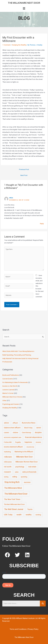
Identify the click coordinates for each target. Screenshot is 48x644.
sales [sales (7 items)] (17, 472)
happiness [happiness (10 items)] (28, 442)
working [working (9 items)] (38, 515)
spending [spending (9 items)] (24, 477)
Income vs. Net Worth (10, 386)
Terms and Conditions (18, 629)
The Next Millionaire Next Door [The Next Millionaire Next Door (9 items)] (14, 504)
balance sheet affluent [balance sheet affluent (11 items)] (12, 428)
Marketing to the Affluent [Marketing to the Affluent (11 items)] (24, 452)
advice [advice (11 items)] (6, 423)
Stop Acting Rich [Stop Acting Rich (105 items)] (12, 482)
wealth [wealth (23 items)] (19, 515)
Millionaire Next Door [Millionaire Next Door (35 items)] (24, 457)
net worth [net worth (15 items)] (8, 467)
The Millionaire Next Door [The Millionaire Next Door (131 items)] (16, 494)
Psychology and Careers (11, 404)
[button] (24, 8)
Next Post (24, 175)
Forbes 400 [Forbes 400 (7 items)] (8, 442)
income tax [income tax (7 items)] (30, 447)
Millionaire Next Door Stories (12, 397)
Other (4, 400)
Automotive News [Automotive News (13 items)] (29, 423)
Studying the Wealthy (19, 45)
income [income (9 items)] (38, 442)
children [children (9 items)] (15, 432)
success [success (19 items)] (27, 482)
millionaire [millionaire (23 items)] (8, 457)
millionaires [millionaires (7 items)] (8, 462)
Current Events (8, 379)
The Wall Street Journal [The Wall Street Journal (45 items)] (14, 509)
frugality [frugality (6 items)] (18, 442)
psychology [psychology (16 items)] (20, 467)
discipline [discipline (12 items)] (38, 432)
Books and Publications (11, 375)
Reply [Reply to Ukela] (42, 224)
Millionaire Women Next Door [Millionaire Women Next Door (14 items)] (27, 462)
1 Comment (6, 45)
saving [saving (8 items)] (6, 477)
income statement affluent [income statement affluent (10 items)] (13, 447)
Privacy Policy (33, 629)
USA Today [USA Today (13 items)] (8, 515)
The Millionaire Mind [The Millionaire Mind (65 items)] (13, 488)
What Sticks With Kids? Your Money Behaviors (18, 351)
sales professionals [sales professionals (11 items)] (29, 472)
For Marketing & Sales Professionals (15, 382)
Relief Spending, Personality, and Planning (17, 355)
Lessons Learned (8, 390)
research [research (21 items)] (7, 472)
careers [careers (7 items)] (6, 433)
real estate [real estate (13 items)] (32, 467)
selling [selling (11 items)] (15, 477)
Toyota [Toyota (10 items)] (30, 509)
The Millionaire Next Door (24, 3)
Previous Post (24, 169)
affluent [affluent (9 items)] (15, 423)
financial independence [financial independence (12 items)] (33, 437)
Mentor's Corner (8, 393)
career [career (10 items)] (39, 428)
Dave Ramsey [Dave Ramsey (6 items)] (26, 433)
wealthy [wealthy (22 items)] (29, 515)
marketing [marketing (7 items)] (7, 452)
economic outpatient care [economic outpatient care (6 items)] (13, 437)
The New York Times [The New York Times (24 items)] (12, 499)
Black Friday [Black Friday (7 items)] (28, 428)
